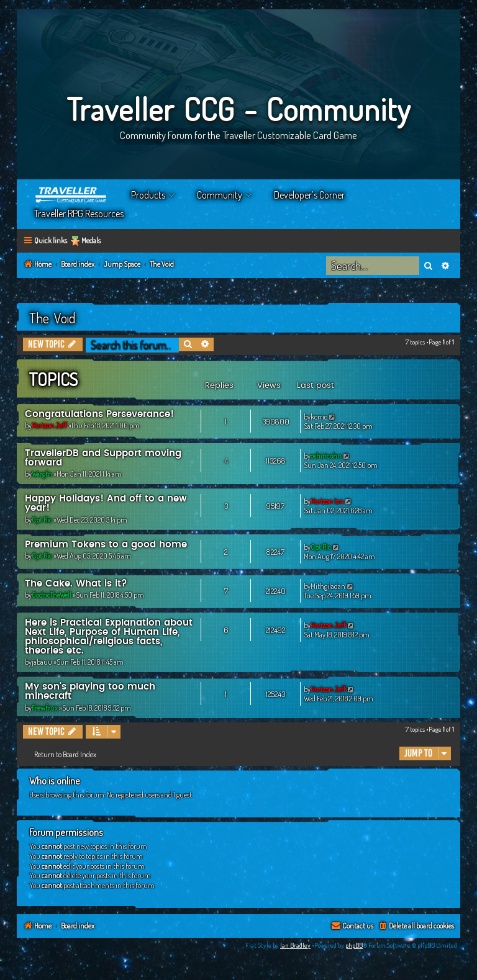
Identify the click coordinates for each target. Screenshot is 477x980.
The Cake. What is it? (76, 584)
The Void (52, 318)
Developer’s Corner (309, 195)
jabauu (42, 662)
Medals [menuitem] (91, 241)
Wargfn (42, 474)
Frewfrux (45, 708)
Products (148, 195)
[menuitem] (416, 926)
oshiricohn (326, 456)
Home (71, 195)
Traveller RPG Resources (79, 214)
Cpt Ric (42, 520)
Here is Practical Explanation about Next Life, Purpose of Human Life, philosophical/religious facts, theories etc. (109, 637)
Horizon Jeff (49, 425)
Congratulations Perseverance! (99, 414)
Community (220, 195)
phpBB (354, 945)
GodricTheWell (52, 595)
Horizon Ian (327, 501)
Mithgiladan (328, 586)
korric (319, 417)
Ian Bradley (295, 945)
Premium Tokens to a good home (106, 545)
